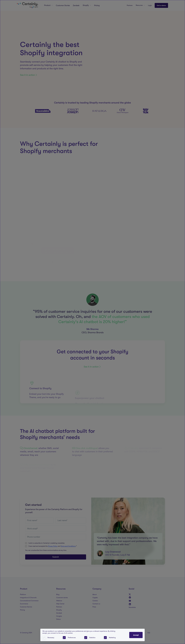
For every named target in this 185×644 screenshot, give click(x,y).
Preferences (72, 638)
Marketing (112, 638)
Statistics (92, 638)
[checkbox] (64, 638)
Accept (136, 635)
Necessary (51, 638)
